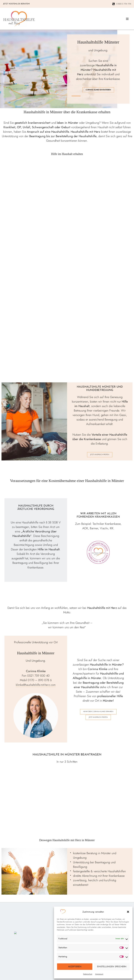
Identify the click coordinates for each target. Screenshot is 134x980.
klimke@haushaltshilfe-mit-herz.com (36, 687)
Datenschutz (88, 974)
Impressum (99, 974)
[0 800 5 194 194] (122, 4)
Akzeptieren (75, 967)
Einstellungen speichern (112, 967)
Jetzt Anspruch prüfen (100, 457)
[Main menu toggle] (127, 20)
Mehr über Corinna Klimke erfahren (98, 714)
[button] (128, 912)
